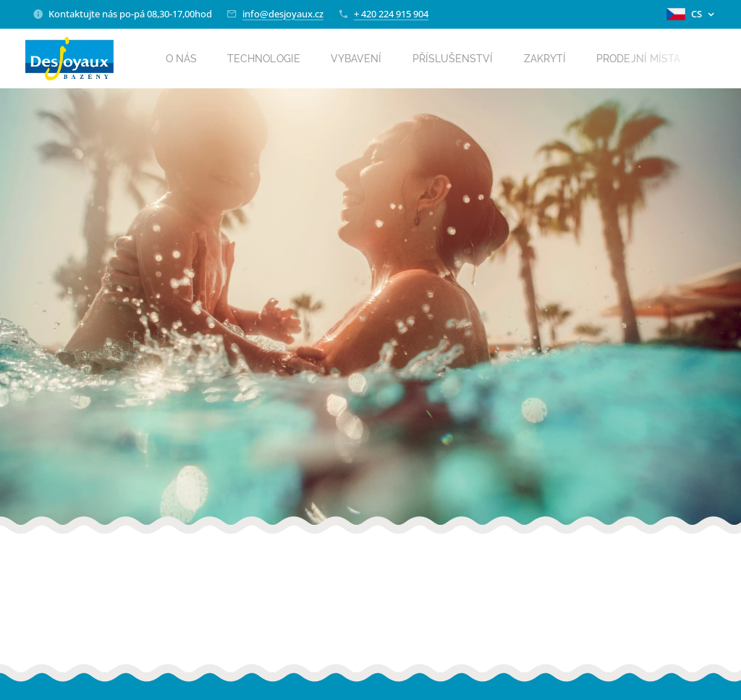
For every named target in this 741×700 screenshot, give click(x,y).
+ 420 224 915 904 (391, 14)
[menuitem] (190, 59)
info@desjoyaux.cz (283, 14)
